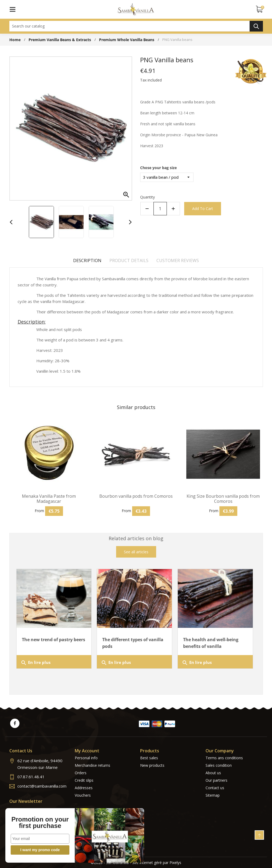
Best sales (149, 758)
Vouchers (83, 795)
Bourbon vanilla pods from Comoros (136, 496)
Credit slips (84, 780)
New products (152, 765)
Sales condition (219, 765)
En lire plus (36, 663)
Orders (81, 773)
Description (87, 260)
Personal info (86, 758)
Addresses (84, 788)
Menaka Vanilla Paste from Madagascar (49, 499)
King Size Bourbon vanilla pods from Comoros (223, 499)
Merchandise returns (92, 765)
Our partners (216, 780)
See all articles (136, 552)
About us (213, 773)
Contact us (215, 788)
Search (256, 26)
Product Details (129, 260)
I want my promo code (40, 850)
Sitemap (213, 795)
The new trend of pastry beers (54, 640)
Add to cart (203, 209)
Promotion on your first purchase (40, 823)
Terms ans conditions (224, 758)
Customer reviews (178, 260)
